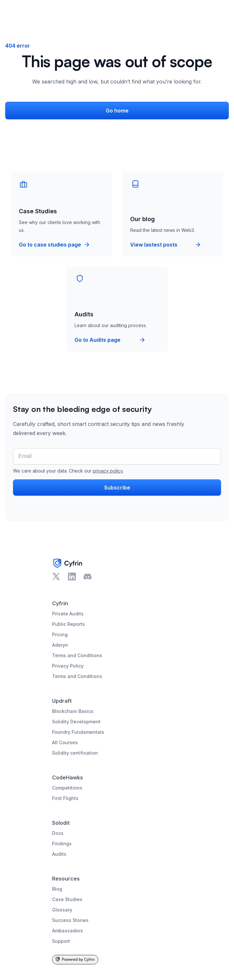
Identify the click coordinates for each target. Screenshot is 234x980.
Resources (66, 879)
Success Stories (70, 920)
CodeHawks (68, 777)
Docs (58, 833)
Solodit (61, 823)
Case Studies (67, 899)
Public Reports (69, 624)
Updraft (62, 701)
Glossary (62, 910)
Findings (62, 844)
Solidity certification (75, 753)
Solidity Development (76, 722)
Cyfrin (60, 603)
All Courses (65, 742)
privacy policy (108, 471)
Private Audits (68, 614)
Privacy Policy (68, 666)
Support (61, 941)
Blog (57, 889)
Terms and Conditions (77, 655)
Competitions (67, 788)
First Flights (65, 798)
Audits (59, 854)
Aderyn (60, 645)
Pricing (60, 634)
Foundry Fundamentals (78, 732)
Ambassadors (68, 931)
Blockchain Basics (73, 711)
